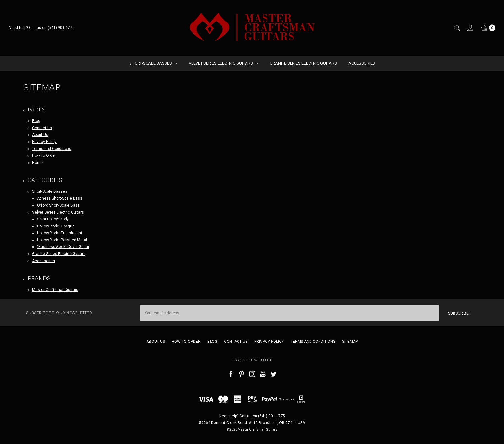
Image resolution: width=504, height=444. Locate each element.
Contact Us (42, 128)
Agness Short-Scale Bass (60, 198)
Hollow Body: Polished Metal (62, 240)
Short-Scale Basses (153, 63)
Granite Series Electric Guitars (303, 63)
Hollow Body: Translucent (60, 233)
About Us (40, 135)
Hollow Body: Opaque (56, 226)
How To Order (44, 155)
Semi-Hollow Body (53, 219)
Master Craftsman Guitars (55, 290)
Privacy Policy (44, 142)
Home (37, 163)
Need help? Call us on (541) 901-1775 (42, 28)
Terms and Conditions (52, 149)
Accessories (362, 63)
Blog (36, 121)
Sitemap (350, 342)
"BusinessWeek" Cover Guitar (63, 247)
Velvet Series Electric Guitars (223, 63)
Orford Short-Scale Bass (58, 205)
